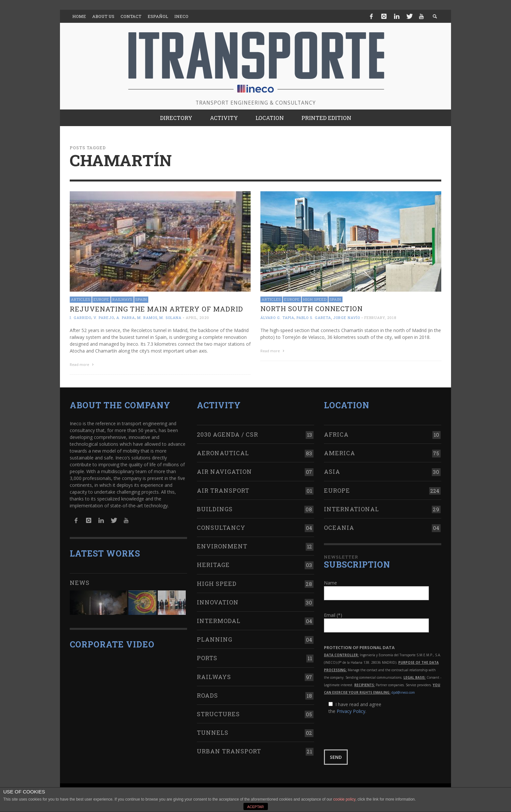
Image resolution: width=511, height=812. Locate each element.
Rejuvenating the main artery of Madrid (156, 309)
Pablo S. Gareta (314, 318)
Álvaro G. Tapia (277, 318)
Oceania (339, 526)
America (340, 452)
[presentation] (373, 731)
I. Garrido (80, 318)
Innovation (218, 601)
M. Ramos (147, 318)
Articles (81, 299)
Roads (207, 694)
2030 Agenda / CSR (227, 433)
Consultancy (221, 526)
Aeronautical (223, 452)
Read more (82, 364)
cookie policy (344, 799)
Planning (215, 638)
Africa (336, 433)
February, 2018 (380, 318)
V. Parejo (104, 318)
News (80, 581)
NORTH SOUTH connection (312, 309)
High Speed (315, 299)
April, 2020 (197, 318)
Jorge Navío (347, 318)
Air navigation (224, 471)
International (351, 508)
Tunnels (213, 731)
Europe (101, 299)
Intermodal (219, 619)
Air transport (223, 489)
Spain (141, 299)
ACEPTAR (255, 807)
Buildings (215, 508)
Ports (207, 657)
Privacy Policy (351, 710)
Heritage (213, 564)
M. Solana (170, 318)
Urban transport (229, 750)
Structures (218, 713)
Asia (332, 471)
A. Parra (126, 318)
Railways (122, 299)
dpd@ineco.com (403, 691)
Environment (222, 545)
